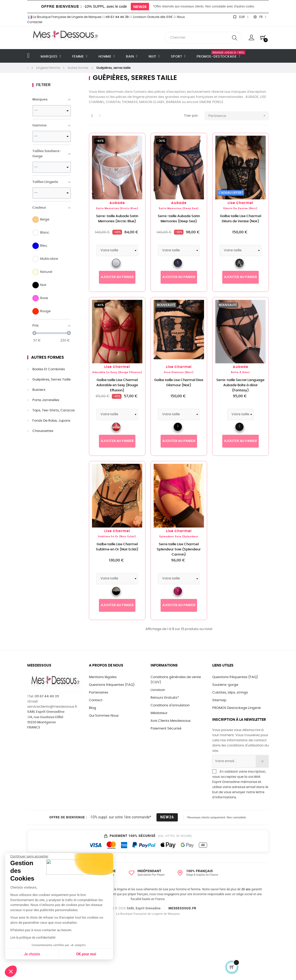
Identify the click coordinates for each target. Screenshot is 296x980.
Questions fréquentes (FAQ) (112, 685)
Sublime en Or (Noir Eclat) (117, 537)
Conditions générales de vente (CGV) (176, 680)
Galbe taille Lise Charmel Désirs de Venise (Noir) (240, 219)
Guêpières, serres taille (52, 380)
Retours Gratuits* (165, 698)
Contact (96, 700)
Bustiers (39, 390)
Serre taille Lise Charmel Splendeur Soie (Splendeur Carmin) (179, 549)
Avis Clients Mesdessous (171, 721)
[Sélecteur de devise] (240, 17)
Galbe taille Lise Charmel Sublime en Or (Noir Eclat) (117, 547)
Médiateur (159, 713)
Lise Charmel (240, 203)
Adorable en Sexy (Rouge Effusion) (117, 372)
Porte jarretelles (46, 400)
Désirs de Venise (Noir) (240, 209)
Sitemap (219, 700)
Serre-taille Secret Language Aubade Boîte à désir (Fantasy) (240, 385)
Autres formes (48, 357)
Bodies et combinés (49, 369)
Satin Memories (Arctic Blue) (117, 209)
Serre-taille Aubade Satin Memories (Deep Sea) (179, 219)
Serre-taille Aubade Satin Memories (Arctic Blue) (117, 219)
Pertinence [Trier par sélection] (239, 116)
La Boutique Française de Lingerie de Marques (64, 17)
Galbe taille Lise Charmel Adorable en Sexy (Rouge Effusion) (117, 385)
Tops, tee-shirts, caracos (54, 410)
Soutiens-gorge (225, 685)
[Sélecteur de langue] (260, 17)
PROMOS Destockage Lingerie (237, 708)
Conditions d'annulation (170, 705)
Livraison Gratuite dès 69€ (152, 17)
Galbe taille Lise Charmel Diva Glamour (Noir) (179, 383)
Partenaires (99, 693)
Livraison (158, 690)
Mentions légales (103, 677)
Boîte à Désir (240, 372)
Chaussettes (43, 431)
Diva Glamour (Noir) (179, 372)
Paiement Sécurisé (166, 729)
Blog (92, 708)
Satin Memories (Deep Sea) (179, 209)
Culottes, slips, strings (230, 693)
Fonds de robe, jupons (51, 421)
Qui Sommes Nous (104, 716)
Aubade (117, 203)
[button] (11, 971)
